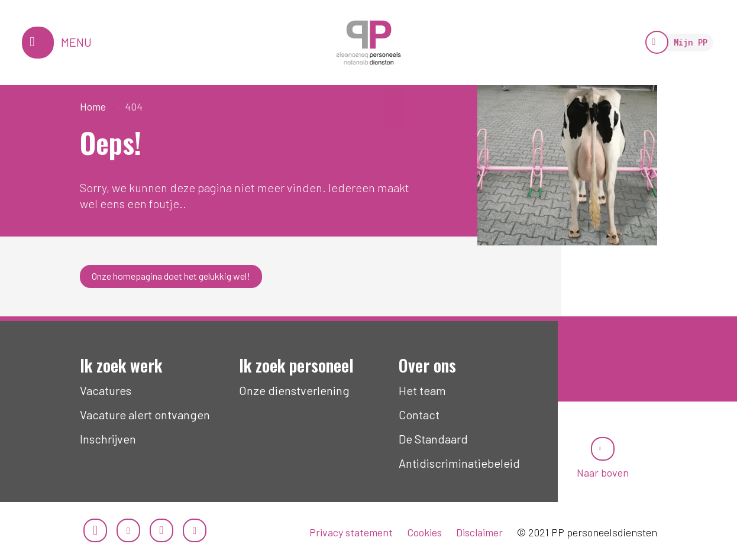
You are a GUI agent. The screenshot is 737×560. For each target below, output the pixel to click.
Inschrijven (108, 439)
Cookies (424, 532)
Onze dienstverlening (294, 390)
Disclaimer (479, 532)
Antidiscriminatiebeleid (459, 463)
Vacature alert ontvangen (145, 415)
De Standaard (433, 439)
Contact (419, 415)
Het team (422, 390)
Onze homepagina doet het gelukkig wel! (171, 276)
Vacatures (106, 390)
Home (93, 106)
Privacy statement (351, 532)
